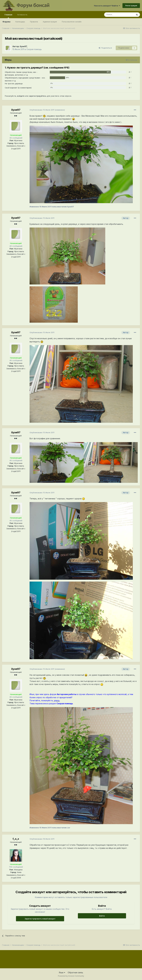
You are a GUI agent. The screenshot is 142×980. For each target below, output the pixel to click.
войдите (21, 96)
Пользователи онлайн (72, 22)
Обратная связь (75, 972)
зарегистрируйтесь (38, 96)
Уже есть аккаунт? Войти (107, 6)
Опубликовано (42, 110)
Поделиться (105, 48)
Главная (8, 16)
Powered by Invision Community (71, 976)
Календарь (20, 22)
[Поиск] (119, 15)
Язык (62, 972)
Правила (34, 22)
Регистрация (131, 6)
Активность (22, 15)
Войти (102, 916)
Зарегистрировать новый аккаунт (40, 919)
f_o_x (16, 839)
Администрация (50, 22)
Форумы (6, 22)
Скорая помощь (34, 49)
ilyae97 (23, 46)
